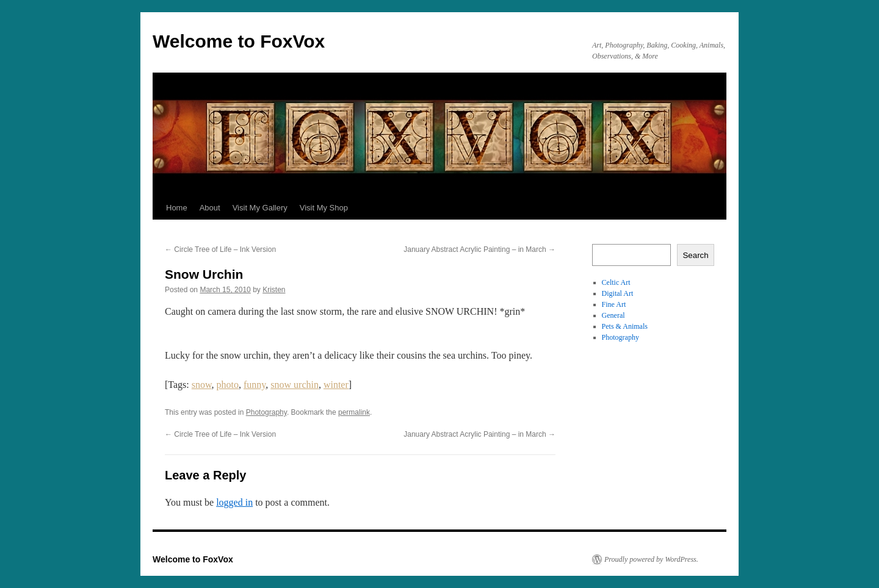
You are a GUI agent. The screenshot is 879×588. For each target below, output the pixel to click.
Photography (266, 412)
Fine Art (614, 304)
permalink (354, 412)
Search (695, 255)
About (210, 208)
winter (336, 385)
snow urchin (295, 385)
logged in (234, 502)
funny (255, 385)
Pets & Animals (625, 326)
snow (202, 385)
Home (177, 208)
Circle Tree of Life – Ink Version (220, 249)
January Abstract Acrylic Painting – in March (479, 249)
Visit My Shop (324, 208)
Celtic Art (616, 282)
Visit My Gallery (260, 208)
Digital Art (618, 293)
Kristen (274, 290)
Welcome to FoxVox (239, 41)
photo (228, 385)
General (613, 315)
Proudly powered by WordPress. (651, 559)
